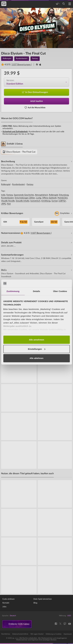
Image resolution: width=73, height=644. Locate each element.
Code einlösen (9, 599)
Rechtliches (6, 634)
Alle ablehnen (37, 358)
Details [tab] (37, 291)
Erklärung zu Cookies (54, 634)
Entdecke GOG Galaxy (20, 624)
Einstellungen (37, 349)
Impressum (68, 634)
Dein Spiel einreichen (43, 599)
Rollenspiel (6, 184)
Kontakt (6, 603)
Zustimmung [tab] (13, 291)
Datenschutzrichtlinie (20, 634)
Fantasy (30, 184)
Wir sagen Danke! (37, 634)
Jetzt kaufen (36, 101)
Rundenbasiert (18, 184)
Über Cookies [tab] (60, 291)
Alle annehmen (36, 340)
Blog (35, 603)
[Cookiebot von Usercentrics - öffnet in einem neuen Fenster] (57, 283)
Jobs (4, 607)
